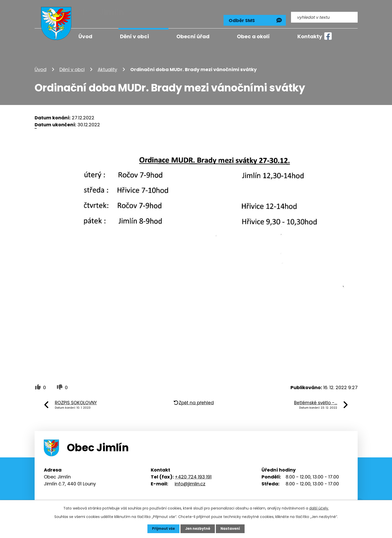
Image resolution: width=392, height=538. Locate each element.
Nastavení (232, 529)
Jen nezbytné (198, 529)
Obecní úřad (193, 36)
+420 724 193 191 (193, 472)
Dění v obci (72, 65)
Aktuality (107, 65)
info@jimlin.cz (190, 479)
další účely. (319, 508)
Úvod (41, 65)
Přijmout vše (162, 529)
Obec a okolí (253, 36)
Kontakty (310, 36)
